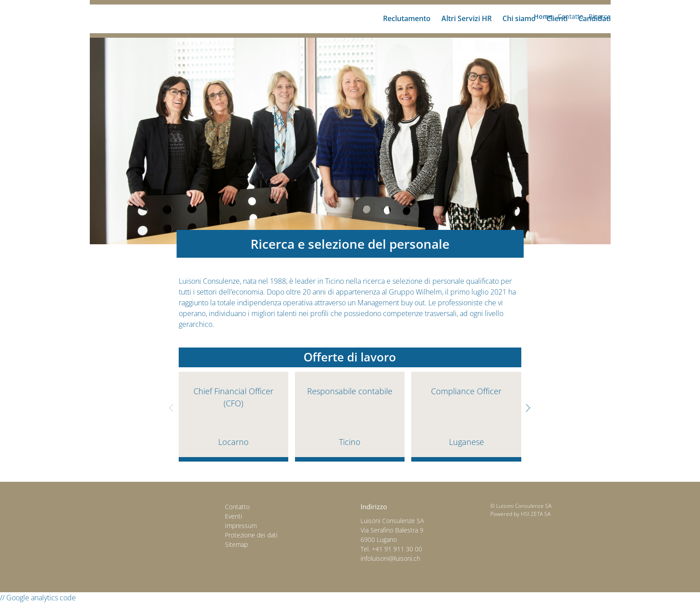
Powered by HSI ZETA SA (520, 514)
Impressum (241, 526)
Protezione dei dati (251, 535)
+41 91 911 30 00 (397, 549)
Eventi (233, 516)
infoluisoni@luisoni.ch (390, 558)
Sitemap (236, 544)
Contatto (237, 507)
